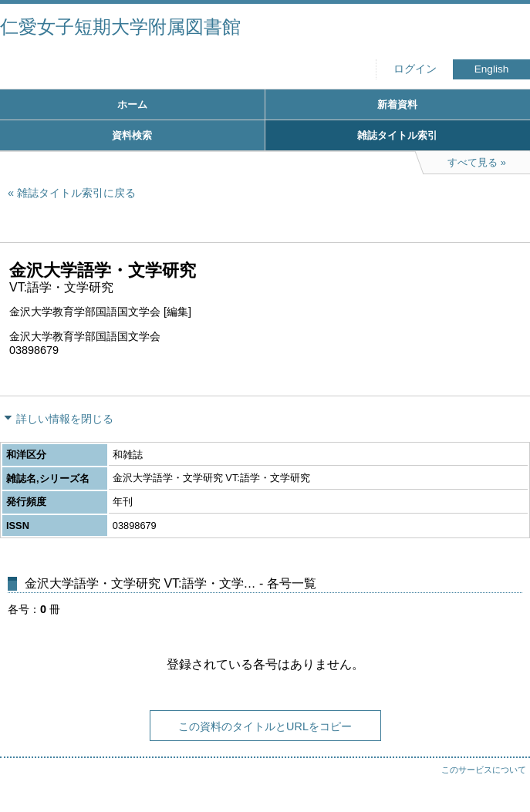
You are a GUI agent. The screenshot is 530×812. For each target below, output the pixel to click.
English (492, 69)
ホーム (132, 104)
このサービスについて (484, 770)
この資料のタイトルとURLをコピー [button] (265, 726)
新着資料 (397, 104)
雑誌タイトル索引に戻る (76, 193)
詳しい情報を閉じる (65, 419)
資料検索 (132, 135)
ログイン (415, 69)
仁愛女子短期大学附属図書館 (120, 27)
